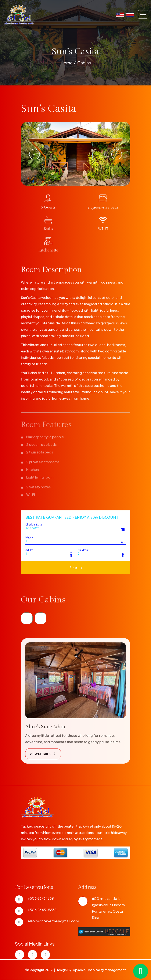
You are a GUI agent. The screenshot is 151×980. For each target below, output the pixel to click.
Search (76, 568)
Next (116, 154)
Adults (29, 550)
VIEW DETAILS (43, 771)
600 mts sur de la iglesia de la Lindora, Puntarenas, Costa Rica (109, 908)
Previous (35, 154)
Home (66, 63)
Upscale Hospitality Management (99, 970)
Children (83, 550)
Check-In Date (34, 525)
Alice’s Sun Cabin (45, 744)
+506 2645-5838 (42, 910)
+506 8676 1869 (41, 898)
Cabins (84, 63)
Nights (29, 537)
